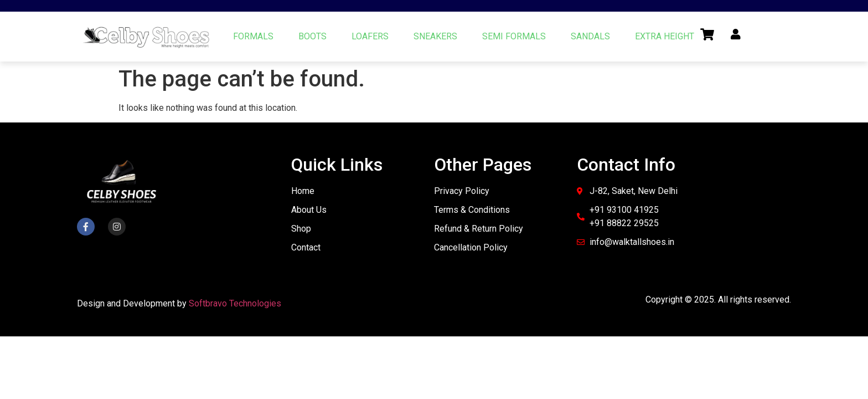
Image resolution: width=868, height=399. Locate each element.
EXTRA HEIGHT (665, 36)
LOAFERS (370, 36)
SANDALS (590, 36)
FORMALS (253, 36)
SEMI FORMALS (514, 36)
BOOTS (312, 36)
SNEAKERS (435, 36)
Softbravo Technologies (235, 303)
